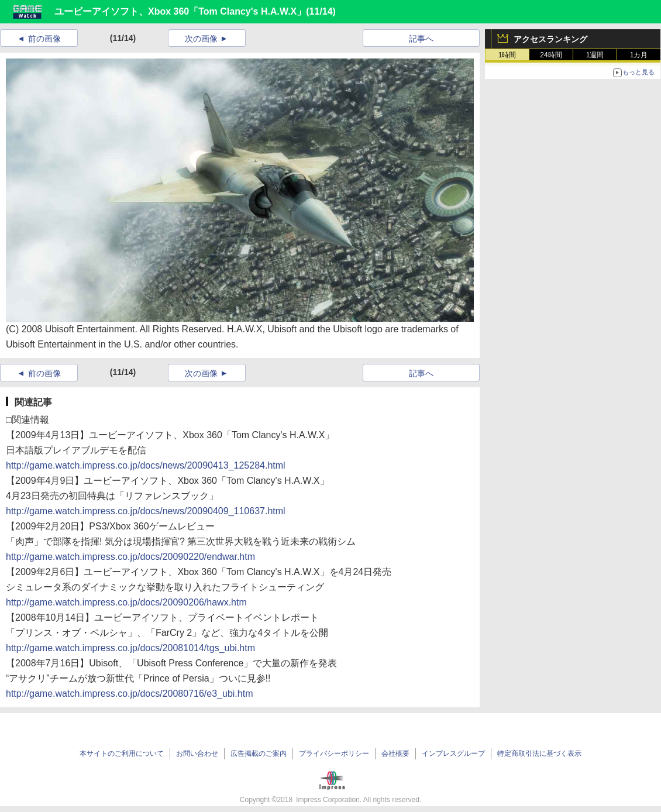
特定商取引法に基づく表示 (539, 753)
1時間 (507, 55)
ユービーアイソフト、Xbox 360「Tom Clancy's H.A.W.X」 (180, 11)
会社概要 (395, 753)
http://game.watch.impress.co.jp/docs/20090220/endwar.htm (130, 557)
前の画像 (44, 39)
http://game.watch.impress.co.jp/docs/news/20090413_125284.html (146, 465)
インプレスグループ (453, 753)
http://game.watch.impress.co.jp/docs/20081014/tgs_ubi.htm (130, 648)
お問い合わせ (197, 753)
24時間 (551, 55)
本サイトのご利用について (122, 753)
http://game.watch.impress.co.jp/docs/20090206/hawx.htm (126, 602)
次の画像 (201, 39)
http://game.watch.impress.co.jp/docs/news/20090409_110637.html (146, 511)
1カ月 (639, 55)
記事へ (421, 39)
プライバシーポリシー (334, 753)
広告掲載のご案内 (259, 753)
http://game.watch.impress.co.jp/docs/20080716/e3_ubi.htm (129, 694)
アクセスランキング (550, 39)
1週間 (595, 55)
